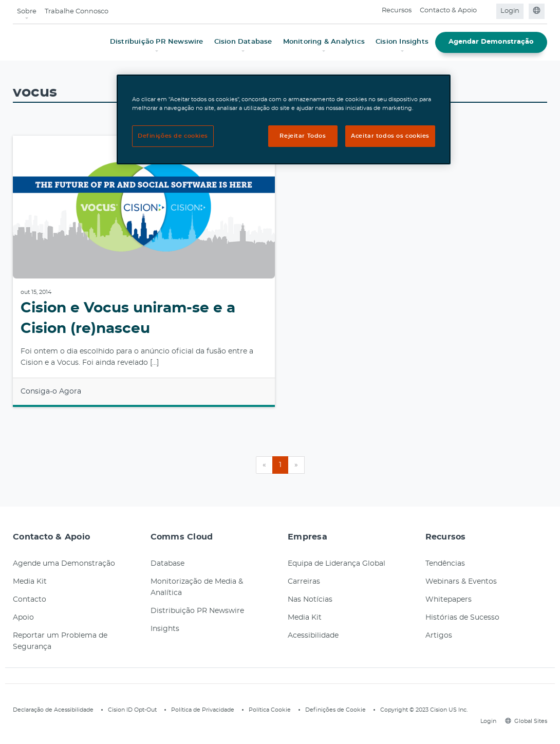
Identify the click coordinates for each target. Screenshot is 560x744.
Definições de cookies (173, 136)
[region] (284, 119)
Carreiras (304, 582)
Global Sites (526, 721)
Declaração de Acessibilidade (53, 710)
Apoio (23, 618)
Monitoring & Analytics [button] (324, 42)
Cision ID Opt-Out (132, 710)
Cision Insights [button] (402, 42)
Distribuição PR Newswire (197, 611)
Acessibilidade (313, 636)
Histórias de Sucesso (462, 618)
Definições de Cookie (335, 710)
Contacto (30, 600)
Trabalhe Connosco (77, 12)
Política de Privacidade (203, 710)
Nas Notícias (310, 600)
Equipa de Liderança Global (337, 564)
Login (510, 11)
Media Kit (30, 582)
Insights (165, 629)
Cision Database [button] (243, 42)
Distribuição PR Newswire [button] (157, 42)
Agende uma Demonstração (64, 564)
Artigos (439, 636)
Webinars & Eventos (461, 582)
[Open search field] (487, 11)
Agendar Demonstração (491, 42)
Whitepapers (449, 600)
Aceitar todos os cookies (390, 136)
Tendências (445, 564)
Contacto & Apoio (448, 11)
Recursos (397, 11)
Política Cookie (270, 710)
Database (167, 564)
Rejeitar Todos (303, 136)
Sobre (27, 12)
